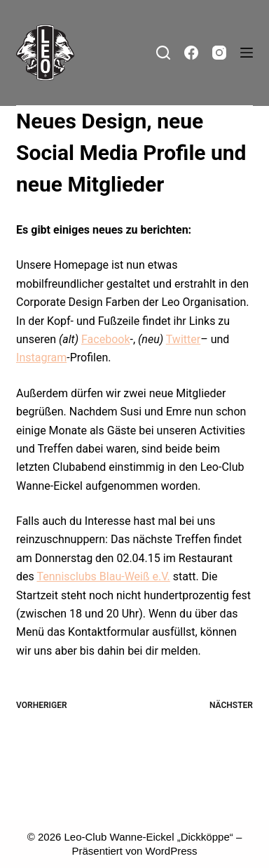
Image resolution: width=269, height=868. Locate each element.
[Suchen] (163, 53)
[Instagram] (219, 53)
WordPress (172, 851)
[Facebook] (191, 53)
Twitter (183, 339)
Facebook (105, 339)
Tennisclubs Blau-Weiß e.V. (103, 576)
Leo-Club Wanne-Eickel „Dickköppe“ (149, 837)
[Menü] (247, 53)
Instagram (41, 358)
